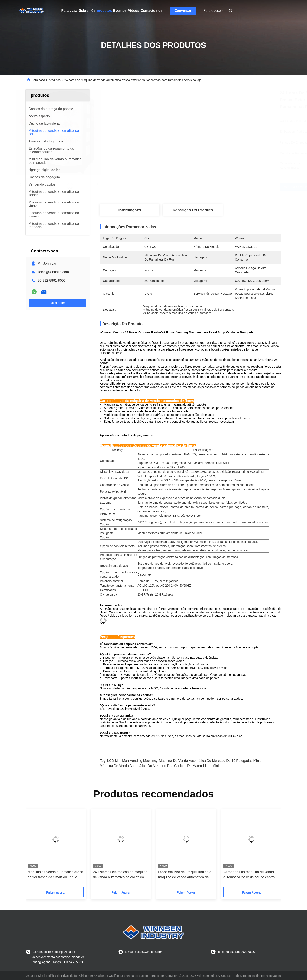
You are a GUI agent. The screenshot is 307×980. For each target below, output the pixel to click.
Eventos (120, 11)
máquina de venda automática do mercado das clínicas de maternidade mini (159, 766)
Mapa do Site (34, 976)
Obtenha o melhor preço (213, 187)
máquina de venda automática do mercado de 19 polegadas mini (209, 761)
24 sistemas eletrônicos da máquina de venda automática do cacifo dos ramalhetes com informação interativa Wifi (120, 875)
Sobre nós (87, 11)
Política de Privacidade (61, 976)
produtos (104, 11)
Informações (130, 210)
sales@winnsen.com (53, 272)
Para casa (69, 11)
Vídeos (133, 11)
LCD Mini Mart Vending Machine (132, 761)
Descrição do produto (193, 210)
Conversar (183, 11)
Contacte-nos (152, 11)
